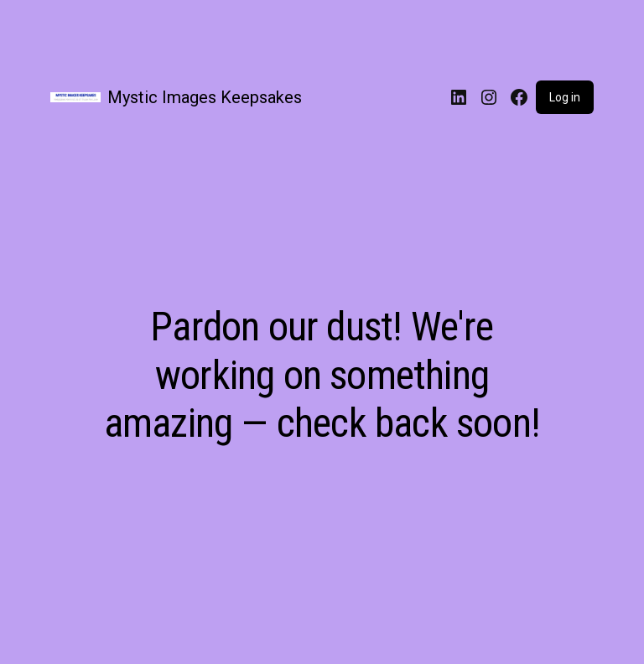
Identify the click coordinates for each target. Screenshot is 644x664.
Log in (565, 97)
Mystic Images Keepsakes (205, 97)
